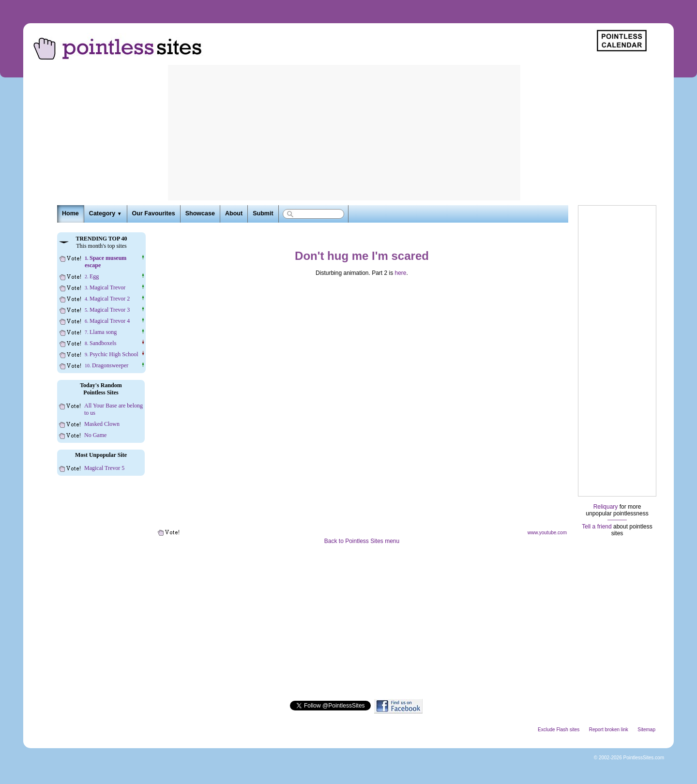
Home (70, 213)
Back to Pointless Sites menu (362, 541)
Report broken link (609, 730)
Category (106, 213)
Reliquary (606, 507)
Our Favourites (154, 213)
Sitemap (646, 730)
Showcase (200, 213)
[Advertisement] (344, 133)
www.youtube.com (547, 533)
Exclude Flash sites (559, 730)
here (401, 273)
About (234, 213)
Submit (263, 213)
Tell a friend (597, 527)
